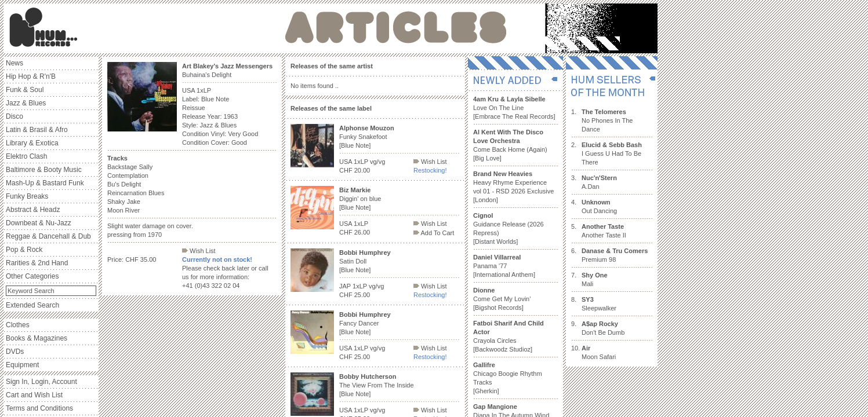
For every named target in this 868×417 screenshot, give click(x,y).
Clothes (18, 325)
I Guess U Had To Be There (612, 153)
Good (239, 142)
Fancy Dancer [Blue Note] (365, 323)
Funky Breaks (27, 196)
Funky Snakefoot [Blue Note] (367, 137)
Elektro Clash (26, 156)
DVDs (15, 352)
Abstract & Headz (33, 210)
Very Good (243, 134)
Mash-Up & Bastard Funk (45, 183)
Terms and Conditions (39, 408)
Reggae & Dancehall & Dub (48, 236)
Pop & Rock (24, 250)
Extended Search (32, 305)
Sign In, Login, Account (41, 382)
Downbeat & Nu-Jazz (39, 223)
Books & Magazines (37, 338)
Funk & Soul (25, 90)
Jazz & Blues (26, 103)
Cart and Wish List (34, 395)
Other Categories (32, 276)
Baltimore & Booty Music (44, 170)
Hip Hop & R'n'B (31, 76)
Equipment (22, 365)
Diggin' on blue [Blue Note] (360, 199)
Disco (14, 116)
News (14, 63)
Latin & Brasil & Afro (37, 130)
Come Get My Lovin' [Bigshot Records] (502, 299)
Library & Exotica (32, 143)
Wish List (199, 251)
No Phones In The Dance (607, 120)
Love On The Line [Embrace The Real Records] (514, 108)
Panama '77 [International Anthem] (504, 266)
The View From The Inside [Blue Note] (377, 385)
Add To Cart (434, 233)
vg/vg (377, 162)
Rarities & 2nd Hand (37, 263)
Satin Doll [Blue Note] (365, 261)
